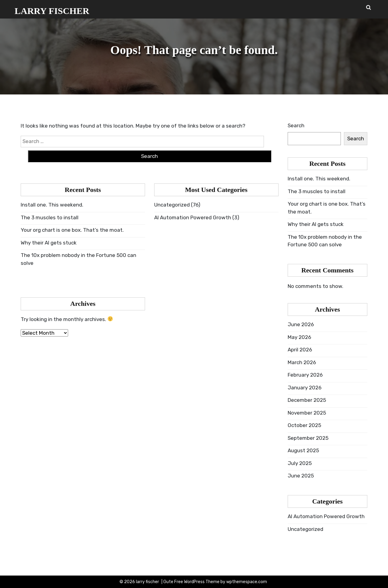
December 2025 (307, 400)
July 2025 (300, 463)
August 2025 (303, 450)
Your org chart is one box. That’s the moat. (72, 230)
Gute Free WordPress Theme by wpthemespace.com (215, 582)
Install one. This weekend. (52, 205)
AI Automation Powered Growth (193, 217)
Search (296, 125)
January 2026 (305, 388)
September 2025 (308, 438)
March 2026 (302, 362)
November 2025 (307, 413)
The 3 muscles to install (50, 217)
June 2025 (301, 476)
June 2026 (301, 324)
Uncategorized (172, 205)
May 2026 (299, 337)
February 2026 (305, 375)
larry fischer (52, 11)
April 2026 (300, 350)
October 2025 (304, 425)
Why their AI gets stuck (49, 243)
